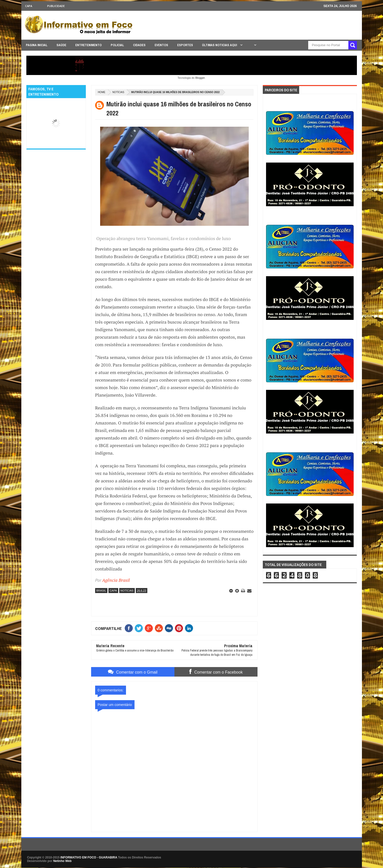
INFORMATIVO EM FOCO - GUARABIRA (89, 857)
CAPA (29, 6)
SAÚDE (61, 45)
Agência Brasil (116, 580)
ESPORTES (185, 45)
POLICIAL (117, 45)
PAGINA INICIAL (37, 45)
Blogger (200, 78)
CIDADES (139, 45)
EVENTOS (161, 45)
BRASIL (101, 591)
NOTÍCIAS (118, 92)
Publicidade (56, 6)
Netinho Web (62, 861)
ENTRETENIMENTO (88, 45)
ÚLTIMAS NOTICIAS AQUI (220, 45)
